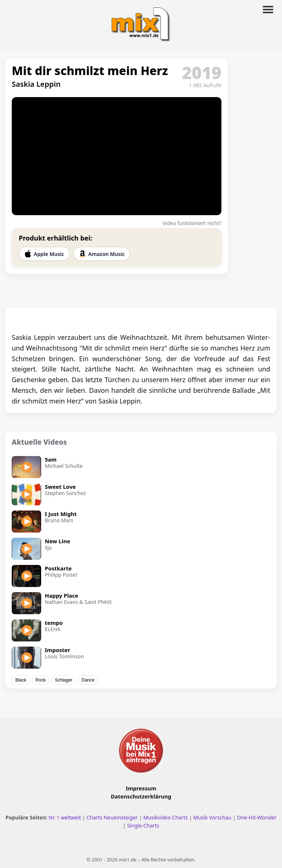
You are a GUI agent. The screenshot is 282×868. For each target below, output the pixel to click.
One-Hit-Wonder (257, 817)
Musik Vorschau (213, 817)
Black (21, 680)
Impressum (141, 788)
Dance (88, 680)
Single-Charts (143, 826)
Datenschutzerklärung (141, 796)
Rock (41, 680)
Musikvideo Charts (165, 817)
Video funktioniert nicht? (192, 223)
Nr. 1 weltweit (65, 817)
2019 (202, 72)
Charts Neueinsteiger (112, 817)
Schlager (64, 680)
